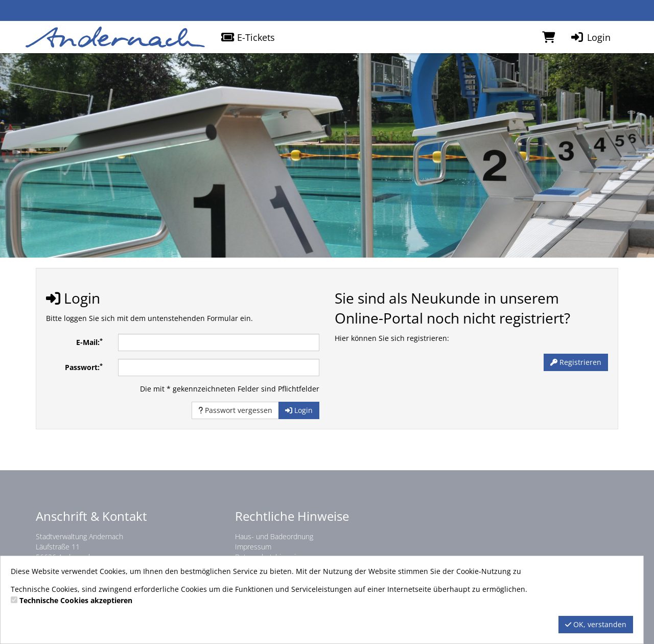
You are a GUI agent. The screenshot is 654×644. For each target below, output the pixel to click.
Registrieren (576, 362)
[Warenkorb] (548, 37)
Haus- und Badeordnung (274, 536)
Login (590, 37)
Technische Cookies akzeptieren (76, 600)
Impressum (253, 547)
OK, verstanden (596, 624)
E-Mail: (89, 342)
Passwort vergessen (235, 410)
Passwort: (84, 367)
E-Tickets (248, 37)
